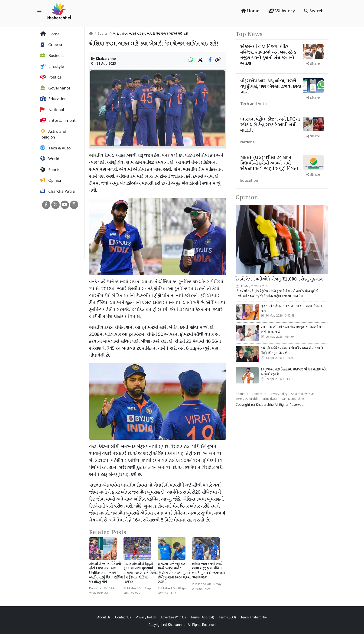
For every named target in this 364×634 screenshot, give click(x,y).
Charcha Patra (58, 192)
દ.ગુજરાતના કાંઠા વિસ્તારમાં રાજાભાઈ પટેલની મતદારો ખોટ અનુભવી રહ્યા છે (294, 372)
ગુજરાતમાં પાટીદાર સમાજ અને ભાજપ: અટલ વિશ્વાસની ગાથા (292, 309)
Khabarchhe (106, 59)
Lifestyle (52, 67)
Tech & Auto (55, 148)
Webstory (282, 11)
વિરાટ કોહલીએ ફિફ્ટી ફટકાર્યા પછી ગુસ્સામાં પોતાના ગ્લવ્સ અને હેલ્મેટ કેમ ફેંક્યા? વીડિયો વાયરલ (141, 573)
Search (314, 11)
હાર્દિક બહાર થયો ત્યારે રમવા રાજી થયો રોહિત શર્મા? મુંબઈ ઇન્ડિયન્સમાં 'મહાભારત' (209, 571)
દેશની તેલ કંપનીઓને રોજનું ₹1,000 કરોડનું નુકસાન (279, 279)
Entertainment (58, 121)
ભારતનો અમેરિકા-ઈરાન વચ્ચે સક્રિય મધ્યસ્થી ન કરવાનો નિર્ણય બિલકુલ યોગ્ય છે (292, 351)
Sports (50, 170)
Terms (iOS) (269, 399)
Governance (55, 88)
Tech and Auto (253, 104)
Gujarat (51, 45)
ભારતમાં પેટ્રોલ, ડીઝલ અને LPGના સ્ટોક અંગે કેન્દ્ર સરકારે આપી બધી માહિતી (270, 125)
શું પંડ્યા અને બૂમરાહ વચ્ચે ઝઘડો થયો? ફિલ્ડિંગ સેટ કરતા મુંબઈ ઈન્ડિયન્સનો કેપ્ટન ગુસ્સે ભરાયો (174, 573)
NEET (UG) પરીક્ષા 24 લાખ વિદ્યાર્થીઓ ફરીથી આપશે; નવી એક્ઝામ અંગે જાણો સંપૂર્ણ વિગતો (269, 163)
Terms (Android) (247, 399)
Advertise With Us (303, 394)
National (52, 110)
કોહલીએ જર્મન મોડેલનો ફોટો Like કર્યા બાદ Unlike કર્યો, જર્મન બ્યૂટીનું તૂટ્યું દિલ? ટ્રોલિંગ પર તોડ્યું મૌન (106, 573)
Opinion (51, 181)
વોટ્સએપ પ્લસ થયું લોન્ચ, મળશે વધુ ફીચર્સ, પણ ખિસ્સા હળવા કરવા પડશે (271, 87)
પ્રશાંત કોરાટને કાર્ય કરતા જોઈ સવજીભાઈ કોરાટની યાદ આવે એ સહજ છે (292, 330)
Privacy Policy (279, 394)
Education (54, 99)
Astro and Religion (53, 135)
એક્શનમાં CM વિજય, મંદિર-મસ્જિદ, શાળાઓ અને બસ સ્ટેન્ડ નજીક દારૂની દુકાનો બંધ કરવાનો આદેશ (268, 55)
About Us (242, 394)
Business (52, 56)
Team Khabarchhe (292, 399)
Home (250, 11)
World (50, 159)
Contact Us (259, 394)
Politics (51, 77)
